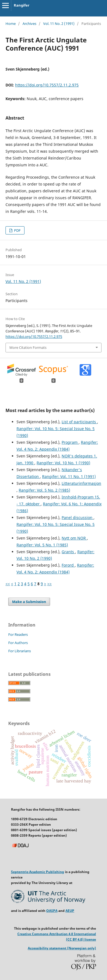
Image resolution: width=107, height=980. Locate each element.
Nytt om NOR (74, 538)
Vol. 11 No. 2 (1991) (59, 24)
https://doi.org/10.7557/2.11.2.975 (47, 85)
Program (70, 442)
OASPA (52, 911)
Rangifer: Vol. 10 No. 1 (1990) (63, 463)
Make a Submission (29, 602)
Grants (68, 552)
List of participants (79, 422)
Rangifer (22, 5)
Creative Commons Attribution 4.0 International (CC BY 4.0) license (57, 937)
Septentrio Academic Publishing (38, 872)
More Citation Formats (28, 347)
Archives (29, 24)
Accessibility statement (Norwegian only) (62, 948)
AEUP (70, 911)
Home (11, 24)
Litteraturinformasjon (81, 483)
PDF (17, 230)
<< (8, 584)
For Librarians (20, 651)
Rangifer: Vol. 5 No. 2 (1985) (44, 490)
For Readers (18, 634)
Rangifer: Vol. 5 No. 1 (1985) (42, 545)
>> (50, 584)
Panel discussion (78, 517)
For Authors (18, 643)
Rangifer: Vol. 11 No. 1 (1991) (69, 476)
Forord (68, 565)
